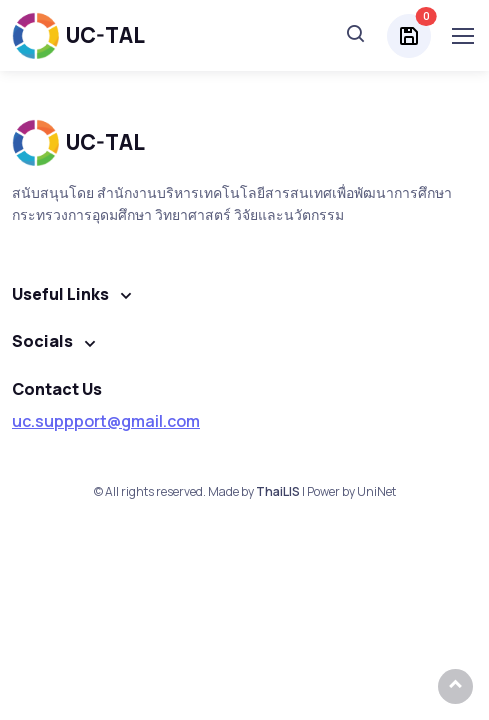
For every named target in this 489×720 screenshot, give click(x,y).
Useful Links (60, 294)
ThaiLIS (278, 491)
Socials (42, 341)
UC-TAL (78, 35)
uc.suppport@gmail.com (106, 421)
